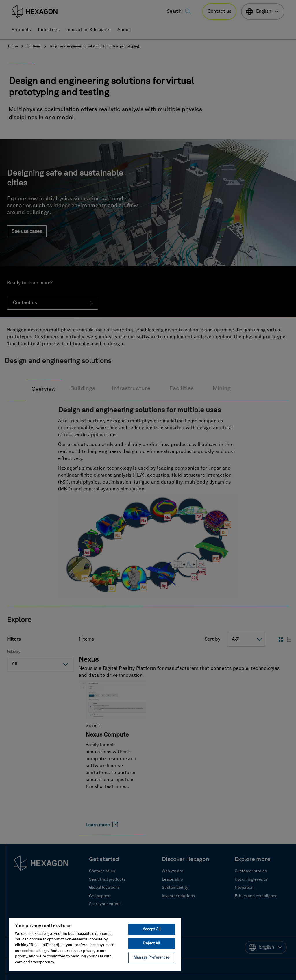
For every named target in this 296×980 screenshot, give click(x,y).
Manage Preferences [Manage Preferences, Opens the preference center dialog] (152, 958)
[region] (95, 944)
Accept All (152, 929)
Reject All (152, 943)
